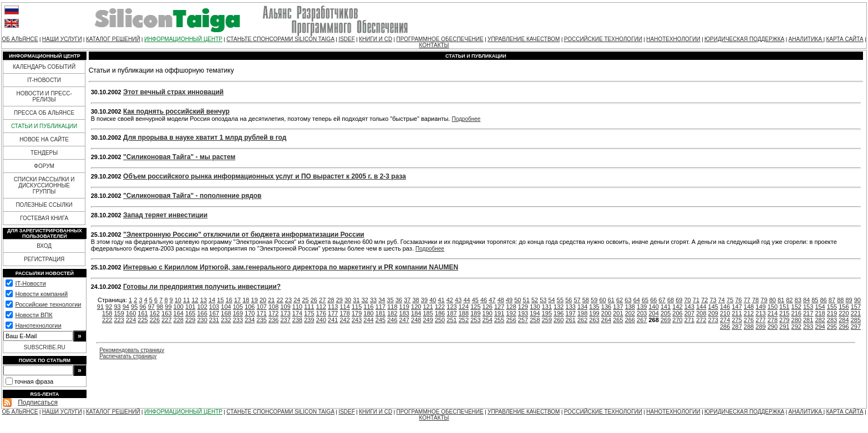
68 (671, 300)
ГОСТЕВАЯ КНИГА (44, 218)
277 (760, 320)
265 (618, 320)
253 (475, 320)
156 (844, 307)
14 (212, 300)
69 (679, 300)
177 (333, 313)
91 (100, 307)
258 (535, 320)
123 (451, 307)
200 (606, 313)
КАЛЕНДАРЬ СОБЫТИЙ (44, 67)
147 (737, 307)
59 (594, 300)
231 (214, 320)
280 (796, 320)
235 (262, 320)
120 (416, 307)
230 (202, 320)
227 (166, 320)
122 (440, 307)
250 (440, 320)
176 (321, 313)
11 (186, 300)
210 (725, 313)
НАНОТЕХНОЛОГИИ (673, 39)
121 (428, 307)
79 (764, 300)
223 (119, 320)
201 (618, 313)
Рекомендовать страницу (132, 350)
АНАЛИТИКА (806, 39)
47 (492, 300)
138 (630, 307)
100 (179, 307)
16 (229, 300)
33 (373, 300)
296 (844, 327)
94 (126, 307)
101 (190, 307)
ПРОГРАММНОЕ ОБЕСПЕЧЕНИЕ (440, 39)
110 (297, 307)
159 (119, 313)
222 (107, 320)
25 (305, 300)
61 (611, 300)
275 (737, 320)
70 (688, 300)
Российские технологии (48, 304)
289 (760, 327)
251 (451, 320)
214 (773, 313)
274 (725, 320)
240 (321, 320)
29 (339, 300)
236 (273, 320)
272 (701, 320)
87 (832, 300)
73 (713, 300)
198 (582, 313)
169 (238, 313)
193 (523, 313)
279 (784, 320)
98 (160, 307)
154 (820, 307)
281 (808, 320)
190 (488, 313)
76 (738, 300)
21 (271, 300)
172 (273, 313)
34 (382, 300)
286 (725, 327)
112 (321, 307)
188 (464, 313)
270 (677, 320)
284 (844, 320)
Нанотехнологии (38, 325)
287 (737, 327)
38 (416, 300)
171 (262, 313)
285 (856, 320)
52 (535, 300)
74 (722, 300)
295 (832, 327)
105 (238, 307)
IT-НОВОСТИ (44, 80)
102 (202, 307)
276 (749, 320)
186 (440, 313)
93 (117, 307)
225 (143, 320)
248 (416, 320)
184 (416, 313)
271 (689, 320)
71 (696, 300)
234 (250, 320)
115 (357, 307)
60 (602, 300)
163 (166, 313)
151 (784, 307)
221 (856, 313)
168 (226, 313)
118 (392, 307)
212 (749, 313)
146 (725, 307)
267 (642, 320)
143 (689, 307)
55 (560, 300)
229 (190, 320)
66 (653, 300)
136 (606, 307)
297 (856, 327)
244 (368, 320)
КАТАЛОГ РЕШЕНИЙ (113, 39)
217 (808, 313)
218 (820, 313)
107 (262, 307)
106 (250, 307)
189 (475, 313)
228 (179, 320)
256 (511, 320)
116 (368, 307)
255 (499, 320)
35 (390, 300)
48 (501, 300)
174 (297, 313)
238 (297, 320)
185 (428, 313)
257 (523, 320)
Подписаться (38, 403)
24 (297, 300)
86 (824, 300)
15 (220, 300)
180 (368, 313)
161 (143, 313)
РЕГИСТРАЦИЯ (44, 259)
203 (642, 313)
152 (796, 307)
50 (517, 300)
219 (832, 313)
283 (832, 320)
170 (250, 313)
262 (582, 320)
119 (404, 307)
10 (178, 300)
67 (662, 300)
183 (404, 313)
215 (784, 313)
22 (280, 300)
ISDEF (346, 39)
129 (523, 307)
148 (749, 307)
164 (179, 313)
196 (559, 313)
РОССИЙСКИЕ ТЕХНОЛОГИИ (603, 39)
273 (713, 320)
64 (637, 300)
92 (109, 307)
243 (357, 320)
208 (701, 313)
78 (755, 300)
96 (143, 307)
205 (666, 313)
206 (677, 313)
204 (653, 313)
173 (285, 313)
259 (547, 320)
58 (586, 300)
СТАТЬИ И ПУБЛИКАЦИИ (44, 126)
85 (815, 300)
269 (666, 320)
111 (309, 307)
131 (547, 307)
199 (594, 313)
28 (331, 300)
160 (131, 313)
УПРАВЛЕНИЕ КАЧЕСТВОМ (524, 39)
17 (237, 300)
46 (484, 300)
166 (202, 313)
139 (642, 307)
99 (168, 307)
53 (543, 300)
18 (246, 300)
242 (345, 320)
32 (365, 300)
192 (511, 313)
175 (309, 313)
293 (808, 327)
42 (450, 300)
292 (796, 327)
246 (392, 320)
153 (808, 307)
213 (760, 313)
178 (345, 313)
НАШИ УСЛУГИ (62, 39)
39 (424, 300)
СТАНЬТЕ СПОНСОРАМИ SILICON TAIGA (280, 39)
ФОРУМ (44, 166)
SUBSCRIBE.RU (45, 347)
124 (464, 307)
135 (594, 307)
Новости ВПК (34, 315)
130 (535, 307)
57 (577, 300)
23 (288, 300)
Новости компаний (41, 294)
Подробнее (466, 119)
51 (526, 300)
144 (701, 307)
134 (582, 307)
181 (380, 313)
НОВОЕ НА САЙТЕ (44, 139)
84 (806, 300)
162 (155, 313)
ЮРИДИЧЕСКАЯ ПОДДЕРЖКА (744, 39)
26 (314, 300)
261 (571, 320)
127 (499, 307)
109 (285, 307)
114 (345, 307)
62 (620, 300)
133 (571, 307)
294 (820, 327)
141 (666, 307)
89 (849, 300)
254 (488, 320)
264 (606, 320)
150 (773, 307)
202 (630, 313)
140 (653, 307)
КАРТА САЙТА (845, 39)
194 (535, 313)
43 (458, 300)
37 (407, 300)
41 (441, 300)
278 (773, 320)
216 (796, 313)
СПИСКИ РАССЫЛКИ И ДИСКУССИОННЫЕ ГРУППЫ (44, 185)
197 (571, 313)
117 (380, 307)
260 (559, 320)
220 (844, 313)
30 (348, 300)
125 (475, 307)
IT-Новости (30, 283)
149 (760, 307)
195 (547, 313)
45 (475, 300)
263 (594, 320)
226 (155, 320)
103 (214, 307)
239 (309, 320)
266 (630, 320)
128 (511, 307)
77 (747, 300)
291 (784, 327)
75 (730, 300)
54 (552, 300)
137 (618, 307)
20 (263, 300)
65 (645, 300)
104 (226, 307)
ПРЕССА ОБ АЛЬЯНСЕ (44, 113)
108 (273, 307)
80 (773, 300)
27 (322, 300)
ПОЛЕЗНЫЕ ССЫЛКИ (44, 205)
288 (749, 327)
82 (789, 300)
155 (832, 307)
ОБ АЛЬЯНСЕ (20, 39)
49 (509, 300)
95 (134, 307)
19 (255, 300)
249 (428, 320)
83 (798, 300)
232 (226, 320)
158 (107, 313)
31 (356, 300)
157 (856, 307)
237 (285, 320)
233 (238, 320)
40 (433, 300)
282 (820, 320)
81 (781, 300)
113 (333, 307)
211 (737, 313)
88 (840, 300)
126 (488, 307)
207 (689, 313)
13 (204, 300)
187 (451, 313)
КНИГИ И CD (375, 39)
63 (628, 300)
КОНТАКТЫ (434, 45)
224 (131, 320)
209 (713, 313)
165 (190, 313)
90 (857, 300)
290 (773, 327)
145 (713, 307)
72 (704, 300)
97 (151, 307)
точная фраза (34, 381)
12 (195, 300)
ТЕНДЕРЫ (44, 153)
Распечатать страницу (128, 356)
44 (466, 300)
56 (568, 300)
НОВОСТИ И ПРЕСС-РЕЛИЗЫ (44, 96)
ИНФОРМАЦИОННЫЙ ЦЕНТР (183, 39)
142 (677, 307)
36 (399, 300)
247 (404, 320)
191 (499, 313)
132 (559, 307)
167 (214, 313)
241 (333, 320)
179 (357, 313)
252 (464, 320)
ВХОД (44, 246)
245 (380, 320)
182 (392, 313)
